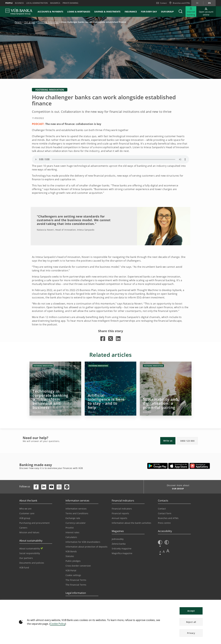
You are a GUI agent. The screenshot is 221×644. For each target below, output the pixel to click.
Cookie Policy (58, 624)
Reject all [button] (191, 622)
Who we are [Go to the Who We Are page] (25, 509)
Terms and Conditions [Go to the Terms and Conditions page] (77, 513)
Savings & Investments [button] (107, 12)
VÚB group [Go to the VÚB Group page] (25, 518)
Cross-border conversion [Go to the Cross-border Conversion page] (78, 566)
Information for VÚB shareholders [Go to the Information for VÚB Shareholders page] (83, 542)
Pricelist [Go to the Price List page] (70, 528)
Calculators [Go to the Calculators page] (71, 537)
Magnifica (55, 3)
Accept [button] (191, 611)
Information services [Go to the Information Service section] (76, 509)
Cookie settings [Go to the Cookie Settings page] (73, 575)
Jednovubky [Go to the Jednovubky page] (118, 539)
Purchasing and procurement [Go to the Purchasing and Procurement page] (34, 523)
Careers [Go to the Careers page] (23, 528)
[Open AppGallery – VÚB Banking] (200, 466)
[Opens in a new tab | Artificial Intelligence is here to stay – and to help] (111, 389)
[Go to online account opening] (206, 12)
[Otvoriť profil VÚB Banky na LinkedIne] (44, 487)
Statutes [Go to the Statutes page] (70, 556)
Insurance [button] (131, 12)
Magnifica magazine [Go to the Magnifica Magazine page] (122, 553)
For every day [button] (149, 12)
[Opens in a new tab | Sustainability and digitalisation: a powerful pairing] (166, 389)
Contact (162, 3)
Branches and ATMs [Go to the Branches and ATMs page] (168, 518)
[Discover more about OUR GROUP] (177, 489)
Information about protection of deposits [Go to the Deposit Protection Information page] (86, 547)
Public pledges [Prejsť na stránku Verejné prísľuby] (73, 561)
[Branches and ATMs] (180, 3)
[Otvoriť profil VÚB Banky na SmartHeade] (67, 487)
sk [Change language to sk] (197, 3)
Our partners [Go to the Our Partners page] (26, 558)
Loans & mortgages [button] (79, 12)
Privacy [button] (191, 633)
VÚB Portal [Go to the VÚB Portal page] (71, 570)
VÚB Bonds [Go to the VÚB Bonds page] (71, 551)
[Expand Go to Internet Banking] (191, 12)
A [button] (160, 552)
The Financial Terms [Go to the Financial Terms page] (76, 580)
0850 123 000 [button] (187, 441)
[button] (180, 12)
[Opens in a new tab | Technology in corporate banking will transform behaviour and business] (55, 389)
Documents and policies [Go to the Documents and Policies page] (32, 563)
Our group (167, 12)
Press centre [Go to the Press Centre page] (164, 523)
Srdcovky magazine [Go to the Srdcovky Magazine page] (122, 549)
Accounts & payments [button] (50, 12)
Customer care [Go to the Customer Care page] (27, 513)
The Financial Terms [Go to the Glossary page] (76, 585)
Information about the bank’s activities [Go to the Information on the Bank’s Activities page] (131, 523)
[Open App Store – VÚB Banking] (179, 466)
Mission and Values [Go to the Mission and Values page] (29, 532)
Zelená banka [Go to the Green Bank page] (119, 544)
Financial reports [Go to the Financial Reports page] (120, 513)
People (9, 3)
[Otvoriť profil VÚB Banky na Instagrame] (59, 487)
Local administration (37, 3)
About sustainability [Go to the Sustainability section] (31, 549)
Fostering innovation (48, 22)
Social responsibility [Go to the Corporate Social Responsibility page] (30, 553)
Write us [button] (168, 441)
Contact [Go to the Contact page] (162, 509)
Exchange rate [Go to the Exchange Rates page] (73, 518)
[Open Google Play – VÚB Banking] (158, 466)
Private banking (70, 3)
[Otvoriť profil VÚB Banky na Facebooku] (36, 487)
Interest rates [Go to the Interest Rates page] (72, 532)
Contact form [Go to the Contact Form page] (165, 513)
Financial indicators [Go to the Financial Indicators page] (122, 509)
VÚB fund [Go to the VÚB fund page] (24, 568)
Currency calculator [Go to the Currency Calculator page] (76, 523)
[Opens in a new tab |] (103, 338)
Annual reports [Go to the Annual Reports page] (119, 518)
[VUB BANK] (19, 12)
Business (19, 3)
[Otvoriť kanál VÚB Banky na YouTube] (51, 487)
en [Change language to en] (209, 3)
